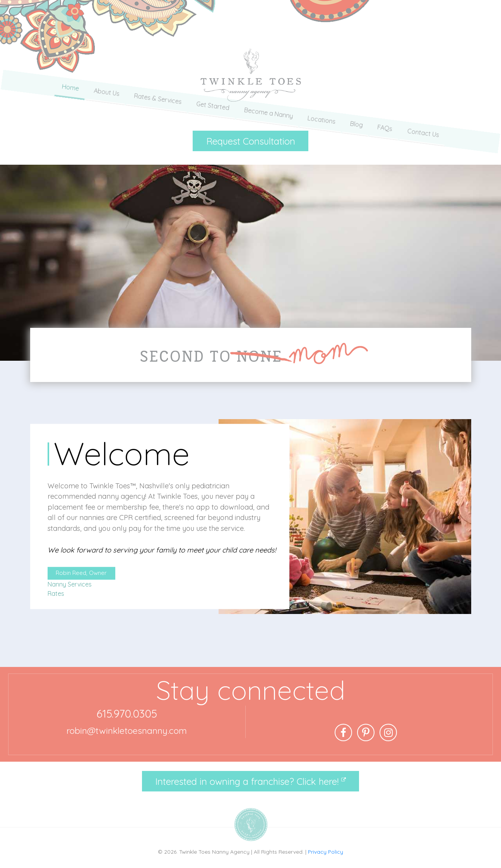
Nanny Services (70, 584)
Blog (357, 111)
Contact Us (425, 111)
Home (69, 111)
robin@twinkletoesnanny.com (127, 731)
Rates (56, 593)
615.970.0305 (127, 714)
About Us (105, 111)
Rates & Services (157, 111)
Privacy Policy (326, 852)
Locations (322, 111)
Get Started (212, 111)
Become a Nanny (269, 111)
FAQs (386, 111)
